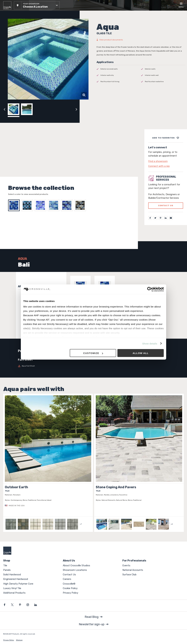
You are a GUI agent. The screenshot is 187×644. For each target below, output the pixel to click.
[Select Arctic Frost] (41, 205)
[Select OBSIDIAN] (81, 205)
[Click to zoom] (84, 95)
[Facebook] (150, 218)
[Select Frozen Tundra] (54, 205)
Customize (93, 353)
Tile (5, 565)
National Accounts (133, 570)
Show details (150, 343)
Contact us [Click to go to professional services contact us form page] (166, 206)
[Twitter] (155, 218)
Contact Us (69, 575)
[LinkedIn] (166, 218)
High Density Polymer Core (18, 584)
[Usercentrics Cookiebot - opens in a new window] (150, 289)
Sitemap (19, 640)
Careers (67, 579)
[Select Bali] (15, 205)
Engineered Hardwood (16, 579)
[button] (37, 5)
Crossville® (69, 584)
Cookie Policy (70, 588)
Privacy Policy (70, 593)
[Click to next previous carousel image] (76, 109)
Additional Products (14, 593)
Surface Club (129, 575)
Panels (7, 570)
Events (126, 565)
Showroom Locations (75, 570)
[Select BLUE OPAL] (68, 205)
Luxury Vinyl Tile (12, 588)
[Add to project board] (166, 138)
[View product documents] (141, 40)
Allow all (141, 353)
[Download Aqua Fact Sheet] (35, 366)
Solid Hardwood (12, 575)
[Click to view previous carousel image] (5, 109)
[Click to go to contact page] (166, 161)
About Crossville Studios (76, 565)
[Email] (171, 218)
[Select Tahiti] (28, 205)
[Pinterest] (161, 218)
